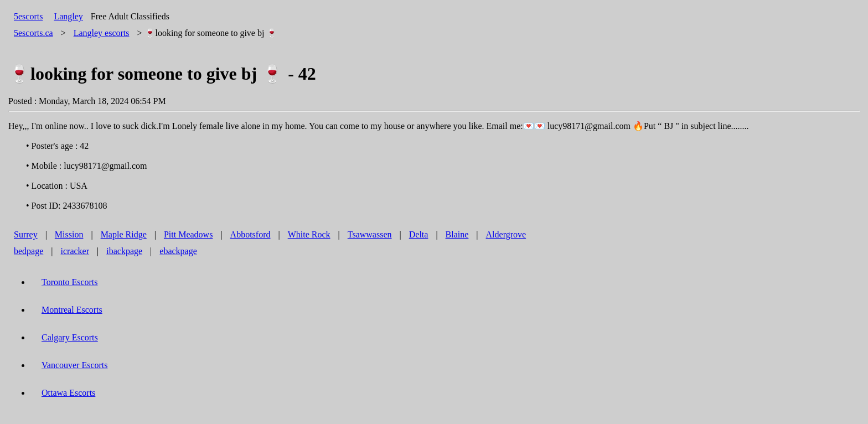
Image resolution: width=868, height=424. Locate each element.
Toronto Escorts (70, 282)
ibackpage (124, 251)
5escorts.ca (33, 33)
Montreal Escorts (72, 310)
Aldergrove (506, 234)
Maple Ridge (124, 234)
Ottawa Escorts (68, 393)
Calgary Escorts (70, 337)
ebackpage (178, 251)
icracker (75, 251)
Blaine (457, 234)
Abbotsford (250, 234)
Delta (419, 234)
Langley (68, 16)
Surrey (26, 234)
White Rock (309, 234)
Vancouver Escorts (75, 365)
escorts (102, 33)
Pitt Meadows (188, 234)
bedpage (29, 251)
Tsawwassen (370, 234)
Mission (69, 234)
